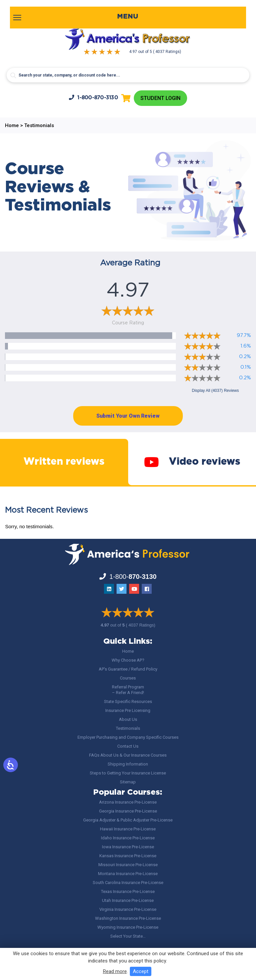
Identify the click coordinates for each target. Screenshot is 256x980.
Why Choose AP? (128, 660)
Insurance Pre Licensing (128, 710)
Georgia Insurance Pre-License (128, 811)
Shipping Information (128, 764)
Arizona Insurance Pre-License (128, 802)
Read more (115, 971)
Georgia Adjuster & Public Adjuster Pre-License (128, 820)
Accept (141, 971)
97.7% (244, 335)
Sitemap (128, 782)
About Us (128, 719)
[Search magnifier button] (13, 75)
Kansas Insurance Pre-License (128, 856)
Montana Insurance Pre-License (128, 874)
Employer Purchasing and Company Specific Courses (128, 737)
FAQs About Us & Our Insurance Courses (128, 755)
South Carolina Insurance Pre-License (128, 883)
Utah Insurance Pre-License (128, 900)
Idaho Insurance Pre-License (128, 838)
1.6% (246, 346)
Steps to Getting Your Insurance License (128, 773)
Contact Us (128, 746)
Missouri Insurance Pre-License (128, 865)
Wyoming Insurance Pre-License (128, 927)
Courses (128, 678)
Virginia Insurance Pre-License (128, 909)
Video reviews (192, 462)
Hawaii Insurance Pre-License (128, 829)
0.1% (246, 367)
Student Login (160, 98)
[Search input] (128, 75)
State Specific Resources (128, 701)
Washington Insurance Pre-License (128, 918)
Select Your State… (128, 936)
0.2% (245, 357)
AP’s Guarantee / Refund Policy (128, 669)
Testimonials (128, 728)
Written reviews (64, 462)
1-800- (93, 97)
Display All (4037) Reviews (215, 391)
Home (128, 651)
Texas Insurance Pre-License (128, 891)
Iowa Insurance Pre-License (128, 847)
